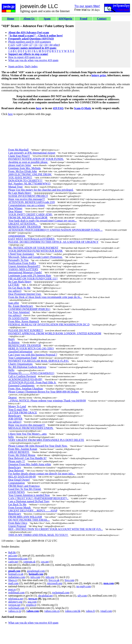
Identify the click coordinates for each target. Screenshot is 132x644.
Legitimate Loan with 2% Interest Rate (30, 275)
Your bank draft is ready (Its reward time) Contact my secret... (42, 221)
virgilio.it (31, 605)
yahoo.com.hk (73, 611)
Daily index (31, 66)
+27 (30, 45)
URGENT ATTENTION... (23, 224)
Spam (47, 19)
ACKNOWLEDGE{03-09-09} (25, 379)
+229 (18, 45)
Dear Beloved (16, 470)
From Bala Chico (18, 523)
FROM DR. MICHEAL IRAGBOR (28, 218)
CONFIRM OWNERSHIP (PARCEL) (29, 309)
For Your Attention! (19, 312)
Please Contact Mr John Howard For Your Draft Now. (38, 446)
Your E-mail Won (18, 409)
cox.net (45, 562)
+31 (35, 45)
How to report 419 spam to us (25, 57)
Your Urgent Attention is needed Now (29, 495)
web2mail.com (16, 608)
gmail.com (14, 571)
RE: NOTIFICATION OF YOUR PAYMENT (33, 248)
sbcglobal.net (45, 596)
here (39, 108)
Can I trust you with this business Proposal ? (33, 355)
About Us (29, 19)
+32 (40, 45)
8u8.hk (12, 552)
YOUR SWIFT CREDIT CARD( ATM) (31, 214)
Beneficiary (15, 416)
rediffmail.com (16, 593)
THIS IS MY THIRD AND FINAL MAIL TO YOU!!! (38, 535)
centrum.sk (29, 562)
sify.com (82, 596)
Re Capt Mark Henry (20, 193)
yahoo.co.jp (15, 611)
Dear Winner (15, 208)
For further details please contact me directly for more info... (42, 474)
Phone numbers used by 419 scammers (30, 42)
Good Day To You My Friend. (25, 489)
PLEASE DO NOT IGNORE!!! (26, 330)
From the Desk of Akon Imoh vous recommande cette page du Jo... (45, 297)
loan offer (14, 303)
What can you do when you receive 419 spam (33, 60)
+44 (50, 45)
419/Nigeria (65, 19)
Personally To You (18, 260)
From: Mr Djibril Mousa (22, 455)
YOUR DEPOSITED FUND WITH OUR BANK (35, 251)
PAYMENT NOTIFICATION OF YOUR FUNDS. (36, 159)
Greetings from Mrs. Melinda (24, 168)
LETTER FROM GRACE (23, 413)
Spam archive (16, 66)
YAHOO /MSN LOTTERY (23, 269)
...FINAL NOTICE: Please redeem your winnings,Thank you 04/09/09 (47, 401)
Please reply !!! (17, 461)
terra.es (33, 599)
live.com (69, 580)
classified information (20, 352)
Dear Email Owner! (19, 480)
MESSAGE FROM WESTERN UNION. (31, 428)
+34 (45, 45)
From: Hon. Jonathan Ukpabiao (26, 389)
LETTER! (14, 285)
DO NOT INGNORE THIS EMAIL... (29, 520)
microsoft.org (54, 583)
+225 (12, 45)
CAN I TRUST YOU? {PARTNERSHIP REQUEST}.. (38, 498)
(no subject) (15, 291)
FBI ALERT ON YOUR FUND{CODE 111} (33, 279)
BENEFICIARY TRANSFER (25, 227)
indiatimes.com (17, 577)
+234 (25, 45)
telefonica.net (16, 599)
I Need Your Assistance (21, 254)
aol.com (13, 555)
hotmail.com (36, 574)
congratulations (17, 236)
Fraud (84, 19)
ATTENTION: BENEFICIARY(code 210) (32, 202)
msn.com (109, 583)
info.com (35, 577)
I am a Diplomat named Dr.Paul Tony (29, 501)
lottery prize (99, 75)
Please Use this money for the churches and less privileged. (41, 190)
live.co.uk (54, 580)
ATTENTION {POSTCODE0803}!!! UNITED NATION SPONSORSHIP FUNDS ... (55, 230)
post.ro (12, 589)
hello (11, 437)
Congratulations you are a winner (27, 205)
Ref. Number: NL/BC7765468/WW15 (29, 184)
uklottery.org (15, 602)
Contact (102, 19)
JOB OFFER (15, 419)
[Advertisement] (103, 44)
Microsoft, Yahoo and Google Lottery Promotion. (35, 257)
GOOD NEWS (16, 492)
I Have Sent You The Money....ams (27, 434)
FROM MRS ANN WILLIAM (25, 517)
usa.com (32, 602)
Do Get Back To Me (19, 288)
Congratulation (16, 483)
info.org (50, 577)
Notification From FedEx (22, 263)
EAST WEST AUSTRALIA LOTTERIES (32, 239)
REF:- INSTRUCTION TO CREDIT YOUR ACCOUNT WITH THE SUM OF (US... (56, 529)
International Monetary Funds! (25, 272)
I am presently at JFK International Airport (32, 153)
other (56, 45)
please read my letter (20, 165)
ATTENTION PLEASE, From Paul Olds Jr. (32, 382)
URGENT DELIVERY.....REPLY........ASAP (33, 511)
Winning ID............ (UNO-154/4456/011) (31, 373)
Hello (11, 370)
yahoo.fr (90, 611)
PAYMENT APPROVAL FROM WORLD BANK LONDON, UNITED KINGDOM (55, 333)
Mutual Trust (15, 187)
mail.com (13, 583)
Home (11, 19)
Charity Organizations (20, 364)
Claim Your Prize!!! (19, 156)
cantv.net (13, 562)
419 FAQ (58, 108)
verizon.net (14, 605)
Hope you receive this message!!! (27, 199)
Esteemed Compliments (21, 385)
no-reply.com (84, 586)
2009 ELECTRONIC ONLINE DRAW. (30, 174)
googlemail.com (36, 571)
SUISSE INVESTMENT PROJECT (28, 196)
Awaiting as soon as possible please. (28, 162)
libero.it (13, 580)
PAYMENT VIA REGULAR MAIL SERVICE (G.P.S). (39, 361)
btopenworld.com (18, 559)
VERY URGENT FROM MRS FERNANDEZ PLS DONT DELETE (46, 440)
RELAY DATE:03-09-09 (22, 477)
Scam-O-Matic (83, 108)
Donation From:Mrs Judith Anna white (30, 464)
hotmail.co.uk (16, 574)
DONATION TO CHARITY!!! (25, 181)
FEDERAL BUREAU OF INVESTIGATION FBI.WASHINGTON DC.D (49, 324)
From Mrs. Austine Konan (23, 449)
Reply (12, 339)
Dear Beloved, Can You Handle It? (27, 458)
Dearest (12, 397)
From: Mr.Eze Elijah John (23, 171)
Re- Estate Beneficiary (21, 306)
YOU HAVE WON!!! (20, 177)
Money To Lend (17, 406)
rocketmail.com (61, 593)
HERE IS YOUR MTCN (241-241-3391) (31, 348)
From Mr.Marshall (18, 150)
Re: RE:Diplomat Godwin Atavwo (27, 367)
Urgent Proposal (17, 526)
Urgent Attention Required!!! (24, 266)
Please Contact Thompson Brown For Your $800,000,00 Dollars (43, 392)
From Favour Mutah (20, 508)
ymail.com (106, 611)
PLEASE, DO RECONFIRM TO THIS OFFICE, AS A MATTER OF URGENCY (53, 242)
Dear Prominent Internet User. (25, 294)
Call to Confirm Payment (22, 376)
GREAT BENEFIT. (19, 452)
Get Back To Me (17, 504)
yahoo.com (33, 611)
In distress (14, 342)
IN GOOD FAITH (18, 318)
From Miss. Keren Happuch (24, 321)
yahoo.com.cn (52, 611)
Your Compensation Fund (22, 358)
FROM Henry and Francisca (24, 486)
